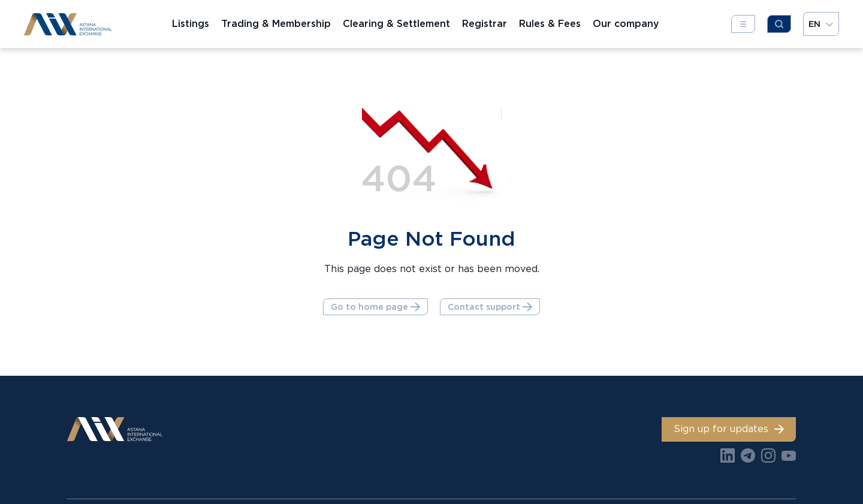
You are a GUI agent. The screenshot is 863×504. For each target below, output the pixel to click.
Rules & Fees (550, 24)
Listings (191, 24)
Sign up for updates (729, 429)
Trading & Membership (276, 24)
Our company (626, 24)
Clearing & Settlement (396, 24)
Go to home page (375, 307)
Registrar (485, 24)
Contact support (490, 307)
